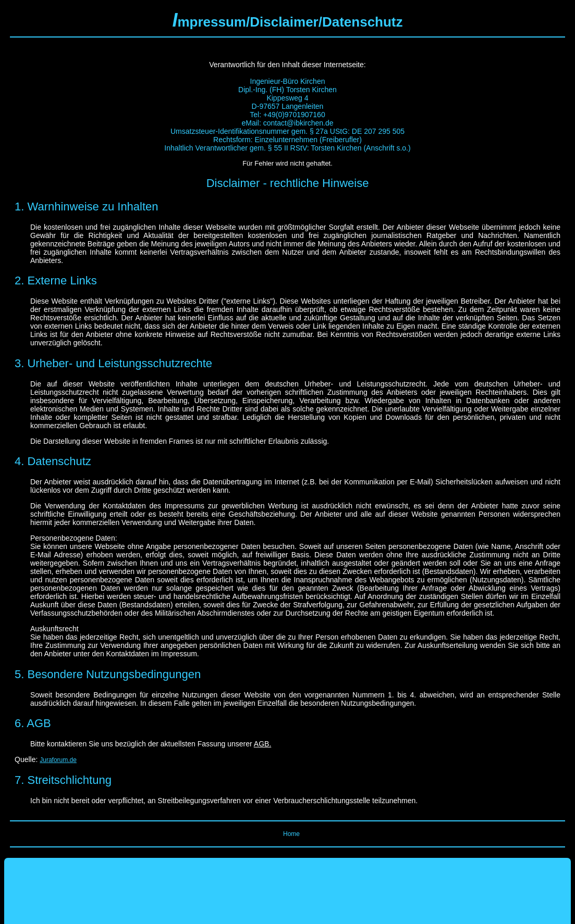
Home (291, 834)
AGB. (262, 744)
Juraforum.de (58, 760)
